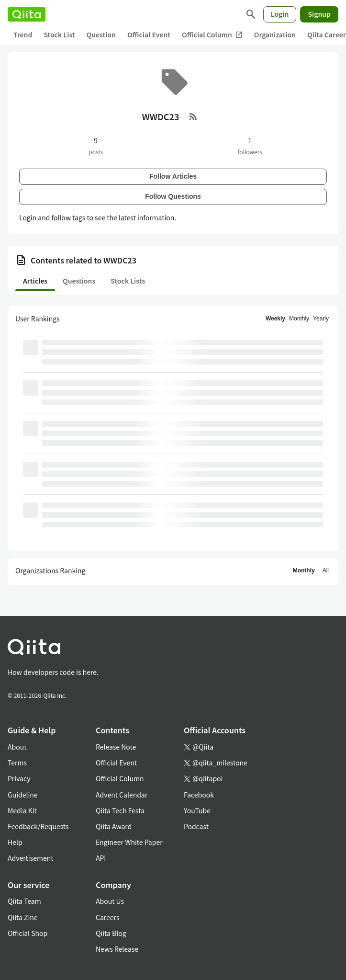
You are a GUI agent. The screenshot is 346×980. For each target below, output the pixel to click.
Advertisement (31, 858)
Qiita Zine (23, 917)
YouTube (197, 810)
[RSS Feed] (193, 116)
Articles (35, 281)
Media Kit (22, 810)
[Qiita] (27, 14)
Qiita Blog (111, 933)
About (17, 747)
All (326, 570)
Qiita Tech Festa (120, 810)
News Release (117, 949)
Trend (23, 34)
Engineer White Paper (129, 842)
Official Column (212, 35)
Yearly (321, 319)
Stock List (59, 34)
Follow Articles (173, 176)
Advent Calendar (122, 795)
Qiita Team (24, 901)
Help (15, 842)
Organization (275, 34)
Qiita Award (114, 826)
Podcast (196, 826)
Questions (79, 281)
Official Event (149, 34)
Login (280, 14)
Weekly (275, 319)
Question (101, 34)
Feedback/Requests (38, 826)
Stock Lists (128, 281)
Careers (107, 917)
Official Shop (28, 933)
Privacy (19, 778)
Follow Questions (173, 196)
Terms (17, 763)
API (101, 858)
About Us (110, 901)
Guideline (23, 795)
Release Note (116, 747)
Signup (319, 14)
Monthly (299, 319)
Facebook (199, 795)
